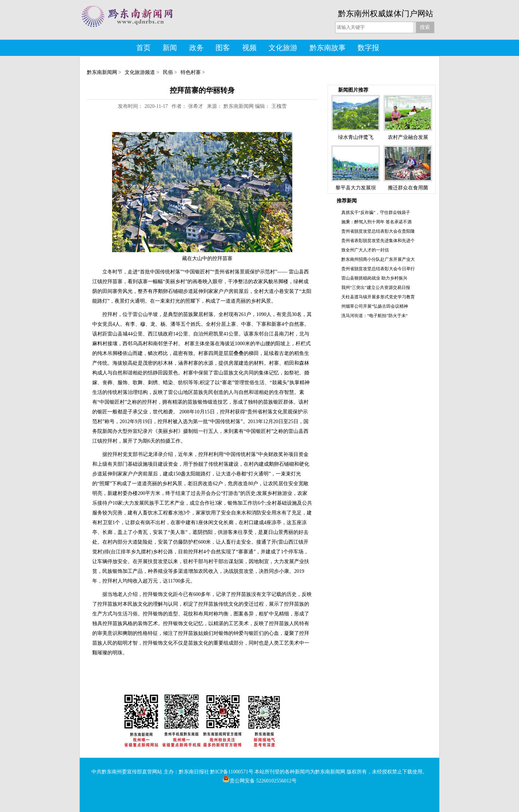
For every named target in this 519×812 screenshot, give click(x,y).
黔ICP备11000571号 (232, 772)
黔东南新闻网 (102, 72)
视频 (249, 48)
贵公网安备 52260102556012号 (259, 781)
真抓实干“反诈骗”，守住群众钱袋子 (376, 212)
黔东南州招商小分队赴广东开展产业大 (378, 259)
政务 (196, 48)
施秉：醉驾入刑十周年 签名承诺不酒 (376, 222)
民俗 (168, 72)
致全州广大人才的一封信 (365, 250)
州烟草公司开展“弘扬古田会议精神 (375, 306)
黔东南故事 (328, 48)
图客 (223, 48)
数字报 (368, 48)
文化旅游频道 (140, 72)
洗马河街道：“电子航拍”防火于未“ (374, 316)
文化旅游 (283, 48)
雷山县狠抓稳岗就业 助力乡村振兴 (374, 278)
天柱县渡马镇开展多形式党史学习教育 (378, 297)
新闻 (170, 48)
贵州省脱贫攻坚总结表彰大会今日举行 (378, 269)
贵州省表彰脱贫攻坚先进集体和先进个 (378, 241)
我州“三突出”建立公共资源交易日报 (376, 288)
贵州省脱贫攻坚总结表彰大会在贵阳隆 (378, 231)
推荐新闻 (347, 201)
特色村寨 (191, 72)
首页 (143, 48)
